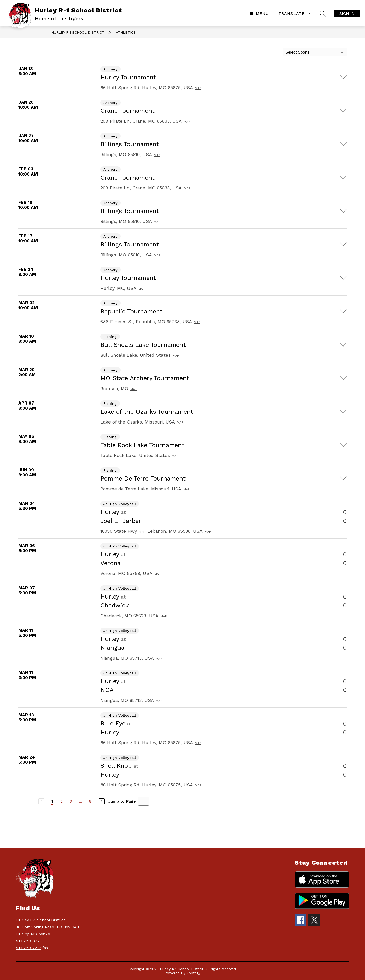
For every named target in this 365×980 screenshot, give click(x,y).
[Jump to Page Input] (143, 801)
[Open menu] (259, 14)
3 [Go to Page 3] (71, 801)
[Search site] (323, 14)
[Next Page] (102, 801)
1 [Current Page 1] (52, 801)
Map (198, 88)
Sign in (347, 14)
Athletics (126, 32)
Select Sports (297, 52)
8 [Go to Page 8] (90, 801)
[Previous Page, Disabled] (41, 801)
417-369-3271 (29, 941)
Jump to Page (122, 801)
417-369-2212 (28, 948)
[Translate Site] (294, 14)
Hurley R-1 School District (78, 32)
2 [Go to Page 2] (61, 801)
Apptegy (193, 973)
